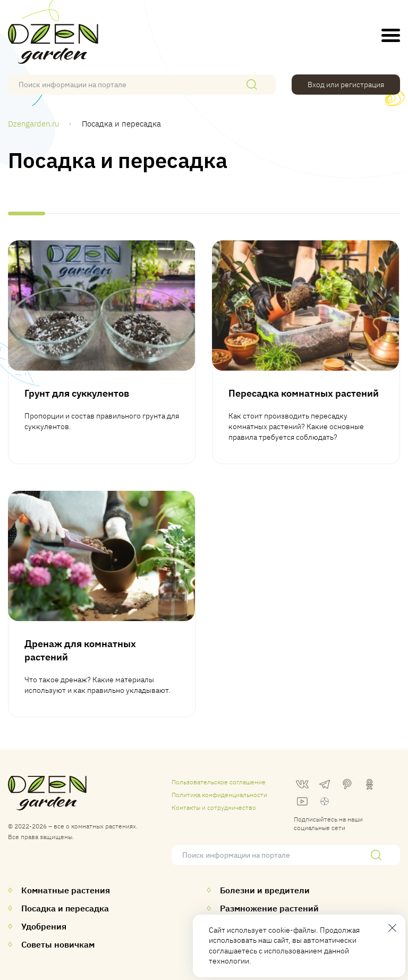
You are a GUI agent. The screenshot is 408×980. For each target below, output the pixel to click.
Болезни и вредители (265, 890)
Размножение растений (269, 908)
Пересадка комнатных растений (304, 393)
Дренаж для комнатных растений (80, 650)
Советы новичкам (58, 944)
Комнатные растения (66, 890)
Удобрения (44, 926)
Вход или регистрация (346, 85)
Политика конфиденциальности (219, 795)
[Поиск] (252, 85)
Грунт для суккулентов (77, 393)
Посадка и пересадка (65, 908)
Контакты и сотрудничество (214, 807)
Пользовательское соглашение (219, 782)
